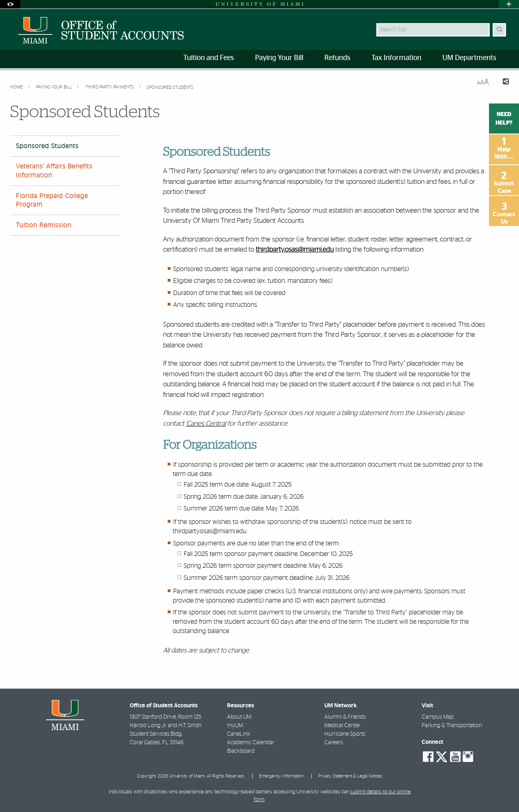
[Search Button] (499, 30)
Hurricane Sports (345, 734)
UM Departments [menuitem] (469, 58)
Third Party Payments (110, 87)
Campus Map (438, 717)
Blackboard (241, 751)
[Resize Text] (483, 82)
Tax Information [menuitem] (396, 58)
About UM (239, 717)
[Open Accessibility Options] (10, 4)
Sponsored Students (170, 87)
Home (17, 87)
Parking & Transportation (452, 726)
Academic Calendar (251, 743)
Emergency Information (281, 776)
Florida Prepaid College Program (52, 200)
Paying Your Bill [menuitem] (279, 58)
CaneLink (239, 734)
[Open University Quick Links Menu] (509, 4)
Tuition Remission (44, 225)
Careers (334, 743)
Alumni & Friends (345, 717)
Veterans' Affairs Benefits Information (54, 171)
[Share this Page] (502, 83)
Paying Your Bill (55, 87)
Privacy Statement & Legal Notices (350, 776)
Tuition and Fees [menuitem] (209, 58)
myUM (235, 726)
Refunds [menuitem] (337, 58)
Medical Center (342, 726)
